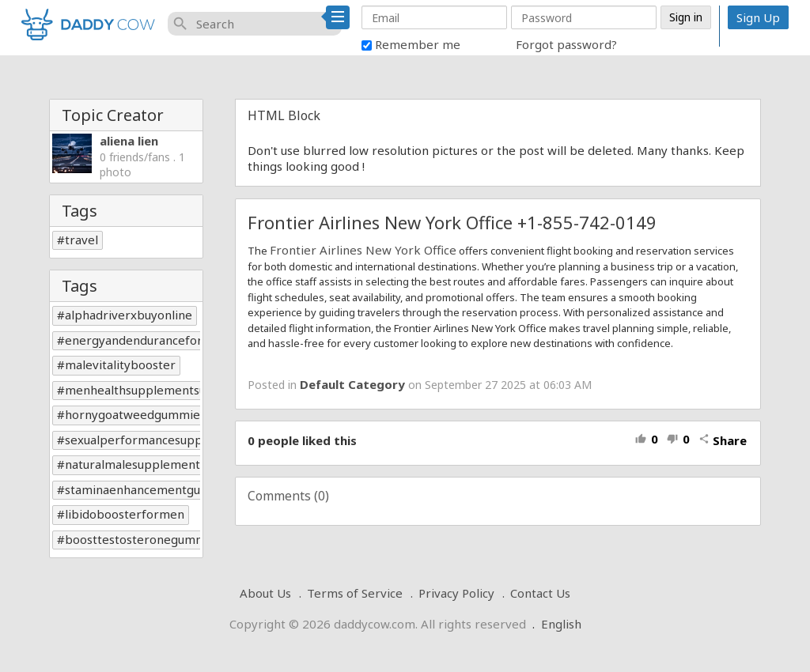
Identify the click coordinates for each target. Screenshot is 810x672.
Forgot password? (566, 44)
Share (723, 440)
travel (81, 240)
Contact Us (540, 593)
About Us (265, 593)
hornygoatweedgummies (135, 414)
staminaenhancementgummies (151, 489)
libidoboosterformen (125, 514)
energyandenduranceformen (146, 340)
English (561, 624)
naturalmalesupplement (132, 464)
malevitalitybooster (120, 364)
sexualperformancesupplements (157, 440)
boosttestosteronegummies (144, 539)
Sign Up (758, 17)
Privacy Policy (456, 593)
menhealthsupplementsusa (141, 390)
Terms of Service (355, 593)
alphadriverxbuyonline (129, 315)
